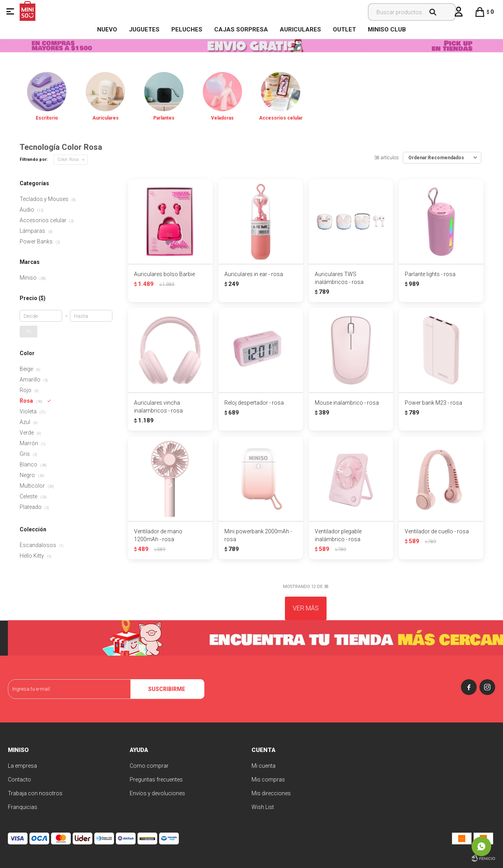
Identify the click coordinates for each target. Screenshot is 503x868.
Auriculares (300, 29)
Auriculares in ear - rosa (254, 274)
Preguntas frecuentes (156, 780)
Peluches (187, 29)
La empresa (22, 766)
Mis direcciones (271, 793)
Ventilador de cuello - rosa (437, 531)
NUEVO (107, 29)
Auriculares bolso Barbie (164, 274)
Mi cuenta (263, 766)
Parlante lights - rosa (430, 274)
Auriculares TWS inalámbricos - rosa (339, 278)
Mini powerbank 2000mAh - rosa (258, 535)
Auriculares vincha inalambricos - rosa (158, 407)
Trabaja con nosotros (35, 793)
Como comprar (149, 766)
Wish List (263, 807)
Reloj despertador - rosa (254, 403)
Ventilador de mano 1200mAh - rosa (158, 535)
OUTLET (344, 29)
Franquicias (23, 807)
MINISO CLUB (387, 29)
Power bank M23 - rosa (433, 403)
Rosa (68, 159)
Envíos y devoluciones (157, 793)
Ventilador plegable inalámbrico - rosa (338, 535)
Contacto (19, 780)
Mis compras (268, 780)
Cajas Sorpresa (241, 29)
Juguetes (144, 29)
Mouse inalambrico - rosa (347, 403)
